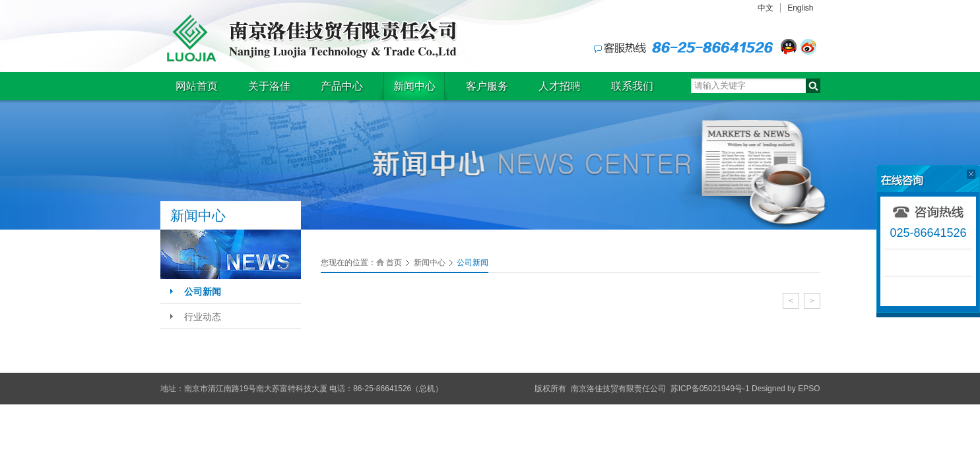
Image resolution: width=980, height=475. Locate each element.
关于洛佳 (269, 86)
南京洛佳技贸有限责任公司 (309, 38)
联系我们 (632, 86)
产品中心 (342, 86)
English (800, 8)
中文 (766, 8)
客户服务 (487, 86)
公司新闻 (203, 292)
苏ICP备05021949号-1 (710, 389)
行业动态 (203, 317)
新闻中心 (414, 86)
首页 (394, 263)
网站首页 (197, 86)
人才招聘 (560, 86)
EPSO (809, 389)
